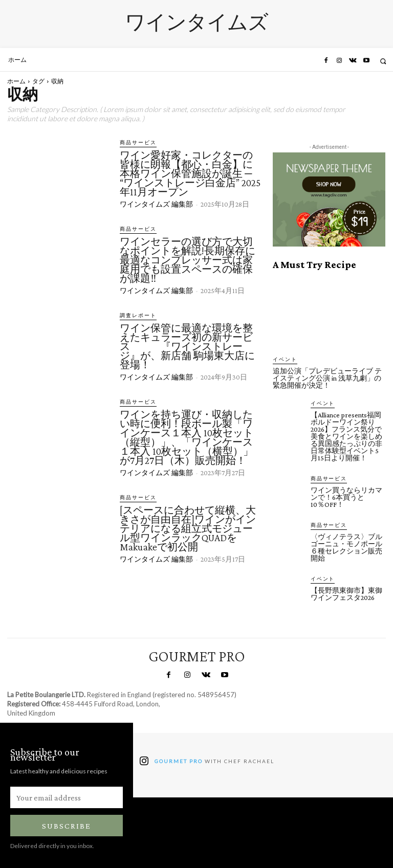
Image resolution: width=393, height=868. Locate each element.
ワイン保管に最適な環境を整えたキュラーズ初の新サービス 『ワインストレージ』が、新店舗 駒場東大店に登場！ (187, 345)
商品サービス (135, 142)
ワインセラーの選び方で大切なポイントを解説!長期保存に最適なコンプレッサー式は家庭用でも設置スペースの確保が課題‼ (188, 259)
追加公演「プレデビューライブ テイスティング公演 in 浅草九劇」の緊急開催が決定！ (327, 377)
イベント (283, 359)
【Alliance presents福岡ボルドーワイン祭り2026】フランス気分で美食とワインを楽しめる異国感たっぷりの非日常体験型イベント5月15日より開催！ (346, 435)
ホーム (16, 81)
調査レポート (135, 314)
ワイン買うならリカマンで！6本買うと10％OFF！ (346, 496)
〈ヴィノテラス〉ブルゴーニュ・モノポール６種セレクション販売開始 (346, 545)
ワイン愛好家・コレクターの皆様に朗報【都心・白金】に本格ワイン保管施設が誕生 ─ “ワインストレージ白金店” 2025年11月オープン (190, 173)
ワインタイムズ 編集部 (156, 204)
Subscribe (67, 824)
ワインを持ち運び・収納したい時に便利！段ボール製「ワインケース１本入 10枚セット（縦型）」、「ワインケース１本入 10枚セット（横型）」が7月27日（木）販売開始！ (187, 435)
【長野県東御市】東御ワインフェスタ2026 (346, 591)
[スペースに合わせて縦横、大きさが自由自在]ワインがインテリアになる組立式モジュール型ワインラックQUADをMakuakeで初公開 (188, 526)
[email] (67, 795)
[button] (383, 61)
